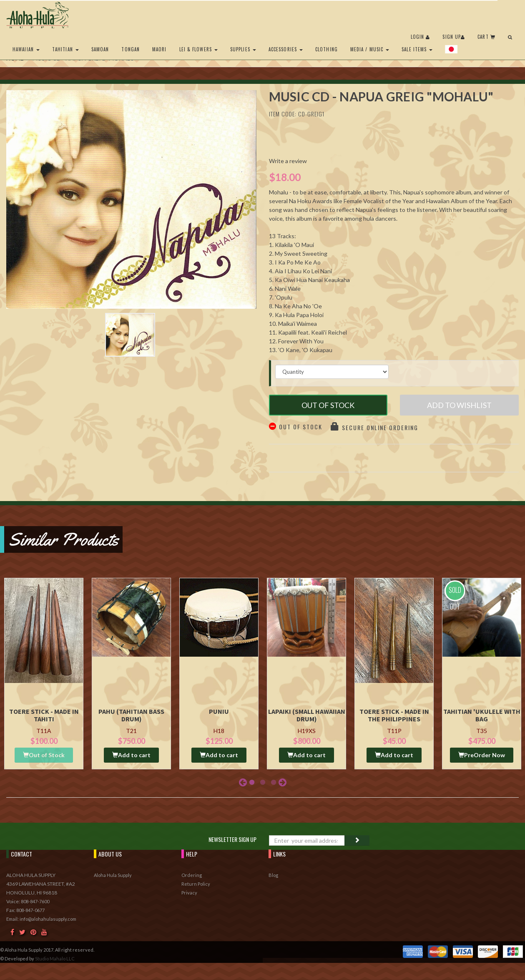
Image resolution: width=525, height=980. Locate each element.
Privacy (189, 893)
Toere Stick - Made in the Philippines (394, 715)
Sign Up (454, 37)
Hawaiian (26, 49)
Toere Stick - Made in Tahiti (44, 715)
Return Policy (196, 884)
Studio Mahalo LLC (55, 959)
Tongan (131, 49)
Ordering (192, 875)
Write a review (288, 161)
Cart (486, 37)
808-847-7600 (35, 901)
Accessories (286, 49)
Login (421, 37)
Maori (160, 49)
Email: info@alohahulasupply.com (41, 919)
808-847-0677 (30, 910)
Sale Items (417, 49)
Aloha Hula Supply (113, 875)
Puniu (219, 711)
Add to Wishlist (459, 405)
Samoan (100, 49)
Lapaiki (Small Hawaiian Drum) (307, 715)
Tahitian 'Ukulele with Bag (482, 715)
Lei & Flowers (198, 49)
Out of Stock (328, 405)
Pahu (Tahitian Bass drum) (131, 715)
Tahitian (65, 49)
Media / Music (370, 49)
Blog (273, 875)
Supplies (243, 49)
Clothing (327, 49)
